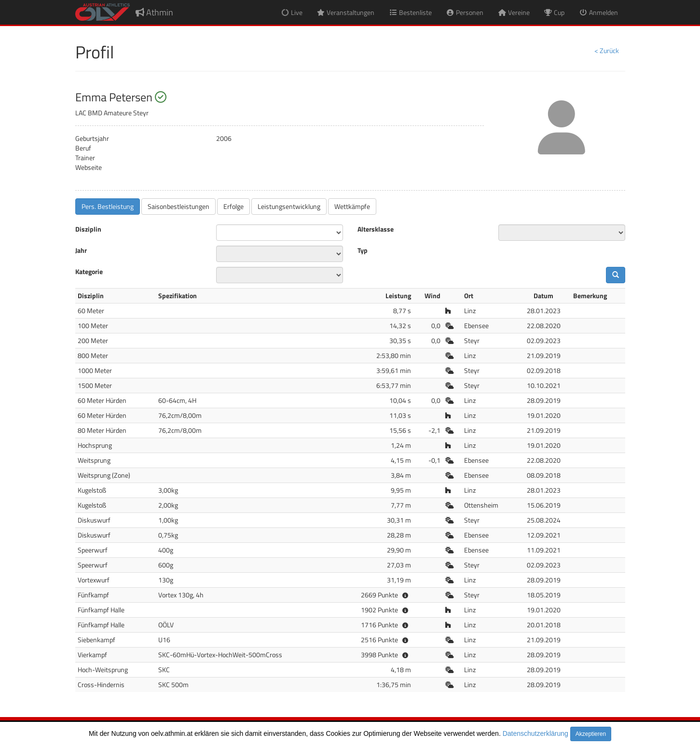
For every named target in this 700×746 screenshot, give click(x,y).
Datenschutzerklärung (535, 733)
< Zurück (607, 50)
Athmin (154, 12)
